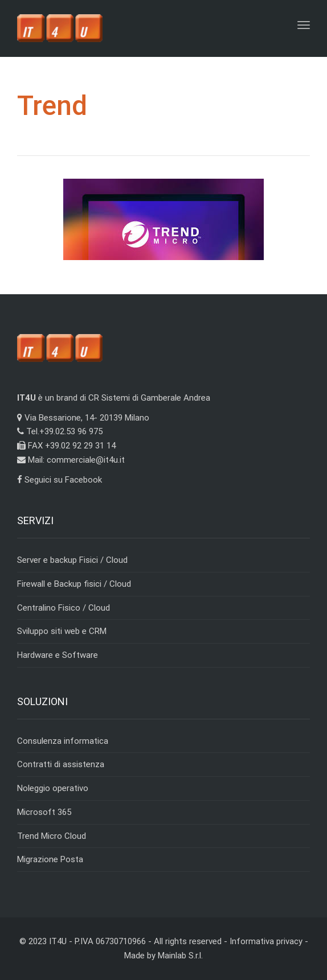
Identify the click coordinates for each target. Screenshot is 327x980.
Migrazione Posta (50, 859)
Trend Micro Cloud (52, 836)
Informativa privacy (266, 941)
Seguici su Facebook (60, 480)
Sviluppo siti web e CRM (62, 631)
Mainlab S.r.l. (180, 956)
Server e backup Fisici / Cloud (72, 560)
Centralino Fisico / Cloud (64, 608)
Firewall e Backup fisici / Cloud (74, 584)
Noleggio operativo (53, 788)
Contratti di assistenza (61, 764)
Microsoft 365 (44, 812)
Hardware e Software (58, 655)
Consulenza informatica (63, 741)
